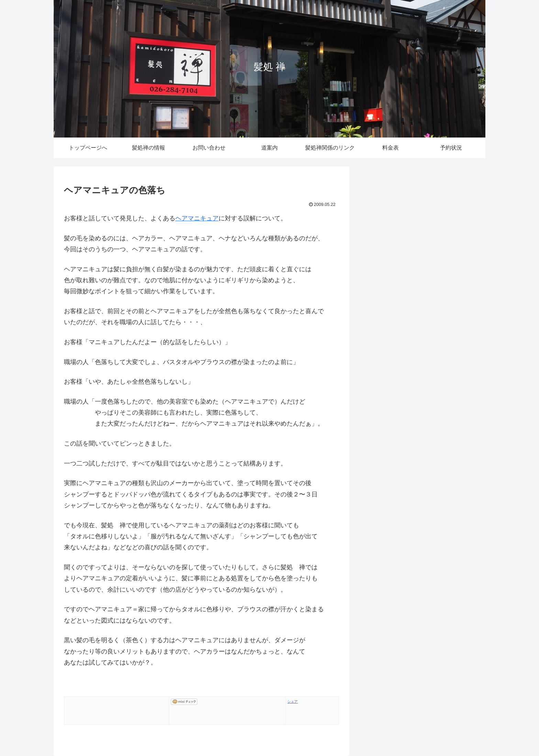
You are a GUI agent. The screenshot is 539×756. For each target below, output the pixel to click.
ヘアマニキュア (197, 218)
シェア (293, 702)
